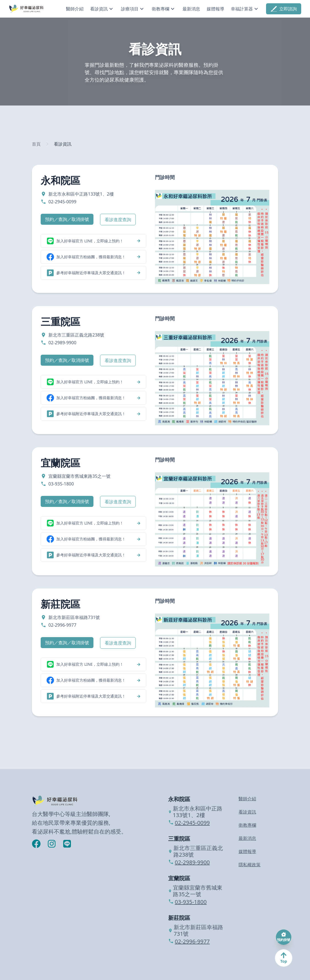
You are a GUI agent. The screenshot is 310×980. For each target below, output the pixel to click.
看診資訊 (63, 144)
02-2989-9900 (189, 862)
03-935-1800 (187, 902)
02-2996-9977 (189, 942)
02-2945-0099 (189, 823)
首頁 (36, 144)
